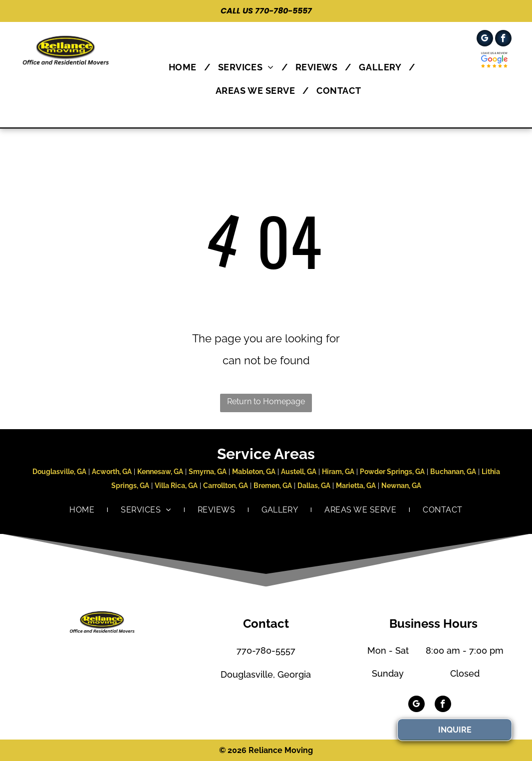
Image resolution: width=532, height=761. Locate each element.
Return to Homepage (266, 401)
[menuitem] (186, 67)
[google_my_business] (485, 39)
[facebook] (503, 39)
